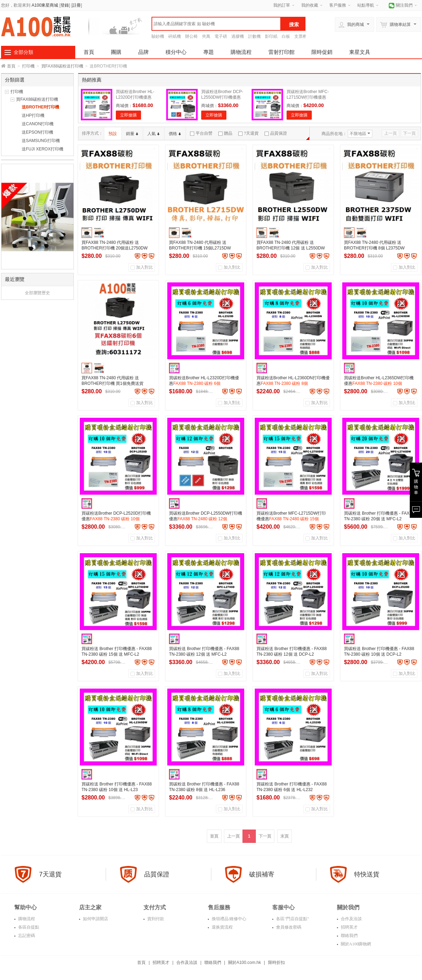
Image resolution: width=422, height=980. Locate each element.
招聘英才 (349, 927)
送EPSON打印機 (37, 132)
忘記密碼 (26, 936)
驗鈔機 (158, 36)
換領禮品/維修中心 (228, 919)
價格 (175, 134)
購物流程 (241, 52)
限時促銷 (322, 52)
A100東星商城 (45, 5)
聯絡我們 (349, 936)
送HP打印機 (33, 115)
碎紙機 (175, 36)
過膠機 (238, 36)
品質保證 (276, 133)
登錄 (65, 5)
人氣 (153, 134)
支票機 (301, 36)
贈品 (225, 133)
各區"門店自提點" (292, 919)
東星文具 (360, 52)
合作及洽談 (351, 919)
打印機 (28, 66)
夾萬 (206, 36)
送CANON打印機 (38, 124)
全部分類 (23, 52)
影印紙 (271, 36)
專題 (209, 52)
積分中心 (176, 52)
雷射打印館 (282, 52)
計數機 (254, 36)
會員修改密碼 (288, 927)
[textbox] (216, 24)
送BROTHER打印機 (40, 107)
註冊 (77, 5)
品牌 (143, 52)
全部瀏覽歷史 (37, 293)
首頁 (89, 52)
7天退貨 (248, 133)
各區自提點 (28, 927)
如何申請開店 (95, 919)
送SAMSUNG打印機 (41, 141)
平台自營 (201, 133)
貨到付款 (155, 919)
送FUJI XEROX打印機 (43, 149)
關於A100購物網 (356, 944)
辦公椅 (191, 36)
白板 (286, 36)
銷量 (132, 134)
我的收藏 (310, 5)
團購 (116, 52)
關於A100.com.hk (245, 963)
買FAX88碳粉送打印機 (62, 66)
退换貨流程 (222, 927)
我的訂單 (282, 5)
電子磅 (221, 36)
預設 (113, 134)
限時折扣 (276, 963)
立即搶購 (128, 115)
